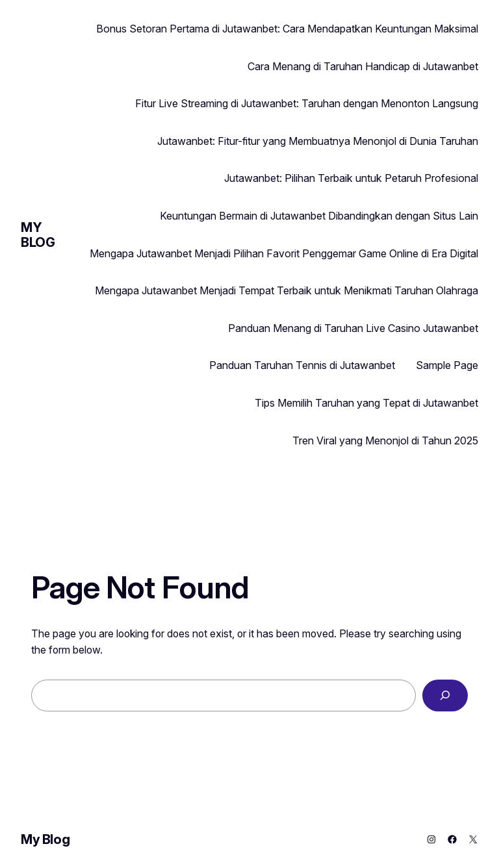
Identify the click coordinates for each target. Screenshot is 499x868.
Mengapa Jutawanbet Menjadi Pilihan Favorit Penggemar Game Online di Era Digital (284, 253)
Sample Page (447, 365)
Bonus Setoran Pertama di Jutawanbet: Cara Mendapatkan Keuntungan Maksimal (287, 29)
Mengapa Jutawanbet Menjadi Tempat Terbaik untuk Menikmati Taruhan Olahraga (287, 290)
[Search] (445, 696)
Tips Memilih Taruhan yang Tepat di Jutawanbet (366, 403)
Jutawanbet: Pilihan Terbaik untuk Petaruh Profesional (351, 178)
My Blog (38, 235)
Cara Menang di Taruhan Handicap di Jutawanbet (363, 66)
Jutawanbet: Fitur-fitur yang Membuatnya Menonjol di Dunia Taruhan (318, 141)
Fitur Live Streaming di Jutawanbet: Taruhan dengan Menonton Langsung (307, 103)
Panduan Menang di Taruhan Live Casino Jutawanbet (353, 328)
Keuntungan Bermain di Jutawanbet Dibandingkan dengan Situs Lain (319, 216)
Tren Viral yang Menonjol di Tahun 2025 (385, 440)
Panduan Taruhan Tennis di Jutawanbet (302, 365)
